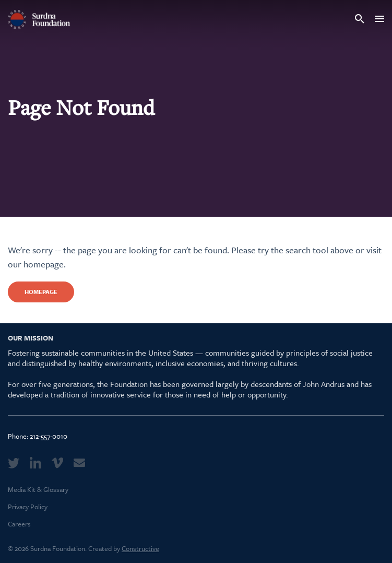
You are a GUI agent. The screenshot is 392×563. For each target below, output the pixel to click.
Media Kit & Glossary (38, 489)
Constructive (140, 548)
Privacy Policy (28, 507)
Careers (19, 524)
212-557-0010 (49, 436)
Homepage (41, 292)
